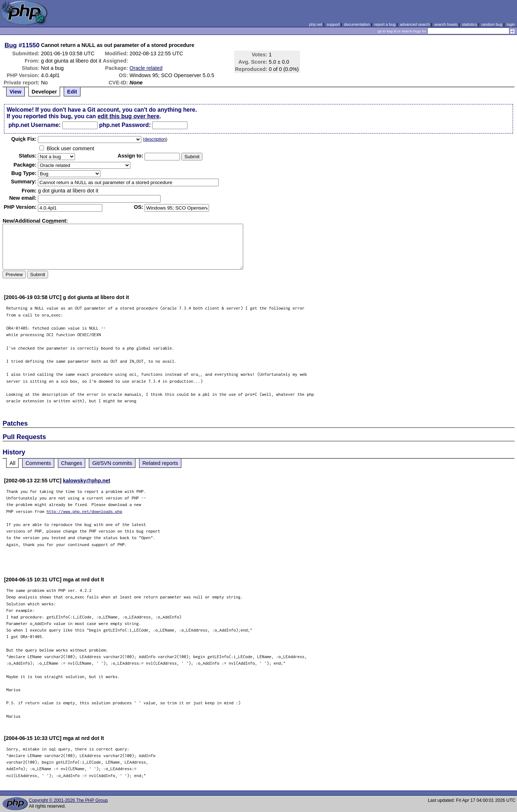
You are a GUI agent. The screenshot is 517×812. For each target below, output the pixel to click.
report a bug (385, 24)
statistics (469, 24)
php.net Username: (34, 125)
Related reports (160, 463)
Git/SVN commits (112, 463)
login (511, 24)
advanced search (415, 24)
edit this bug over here (129, 116)
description (155, 139)
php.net (316, 24)
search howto (446, 24)
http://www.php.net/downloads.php (84, 511)
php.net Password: (125, 125)
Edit (72, 92)
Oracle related (146, 68)
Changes (72, 463)
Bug (11, 45)
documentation (357, 24)
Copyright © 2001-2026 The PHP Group (68, 800)
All (12, 463)
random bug (492, 24)
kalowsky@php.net (87, 481)
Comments (38, 463)
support (333, 24)
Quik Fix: (24, 139)
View (15, 92)
